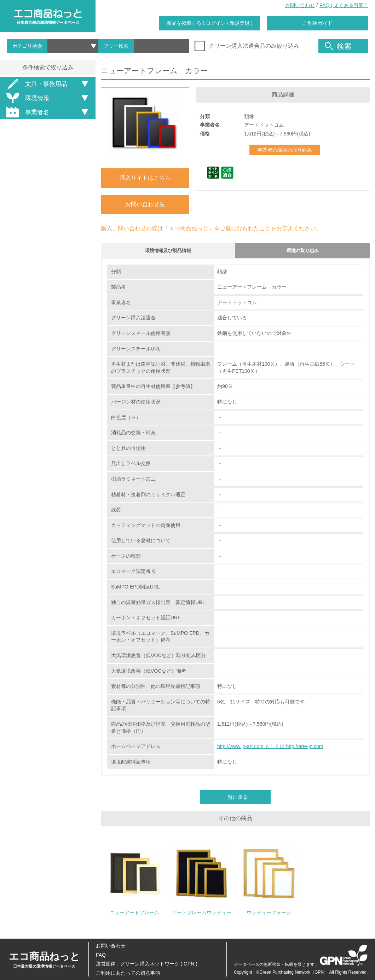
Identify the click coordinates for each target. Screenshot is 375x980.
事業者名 (27, 112)
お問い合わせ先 (145, 204)
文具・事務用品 (36, 84)
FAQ (101, 955)
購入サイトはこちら (145, 178)
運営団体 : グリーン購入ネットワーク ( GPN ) (147, 964)
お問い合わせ (300, 5)
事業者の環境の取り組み (285, 150)
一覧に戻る (235, 800)
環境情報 (27, 98)
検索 (338, 46)
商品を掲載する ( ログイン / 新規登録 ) (210, 23)
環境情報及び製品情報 (168, 252)
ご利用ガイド (318, 23)
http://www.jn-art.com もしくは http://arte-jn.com (270, 749)
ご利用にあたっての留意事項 (128, 973)
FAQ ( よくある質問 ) (344, 5)
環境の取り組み (302, 252)
